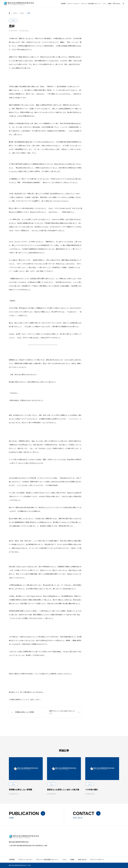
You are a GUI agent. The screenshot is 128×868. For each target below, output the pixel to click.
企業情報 (63, 4)
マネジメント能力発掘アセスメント (91, 4)
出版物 (109, 4)
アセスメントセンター (73, 4)
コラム (104, 4)
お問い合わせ (116, 4)
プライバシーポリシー (97, 860)
